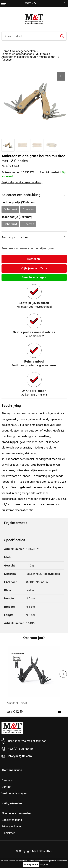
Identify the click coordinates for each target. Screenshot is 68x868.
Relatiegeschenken (24, 51)
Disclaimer (8, 833)
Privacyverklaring (12, 826)
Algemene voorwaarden (16, 813)
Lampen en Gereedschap (17, 54)
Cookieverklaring (12, 820)
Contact (6, 787)
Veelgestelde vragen (14, 793)
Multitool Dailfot (17, 703)
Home (5, 51)
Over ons (7, 780)
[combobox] (30, 36)
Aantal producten (15, 237)
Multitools (42, 54)
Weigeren (44, 864)
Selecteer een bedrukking (21, 195)
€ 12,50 (15, 712)
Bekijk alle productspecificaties (22, 182)
